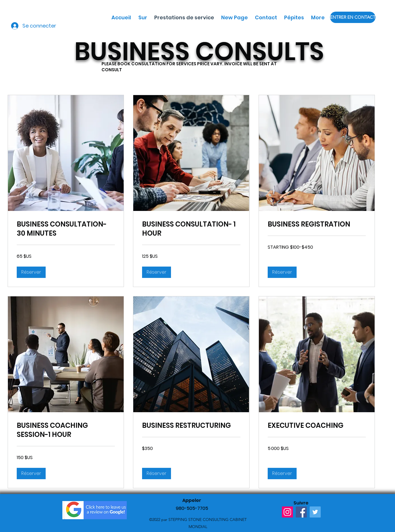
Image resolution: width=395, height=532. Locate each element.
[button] (31, 272)
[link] (66, 229)
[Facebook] (301, 512)
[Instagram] (287, 512)
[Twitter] (315, 512)
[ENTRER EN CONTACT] (353, 17)
